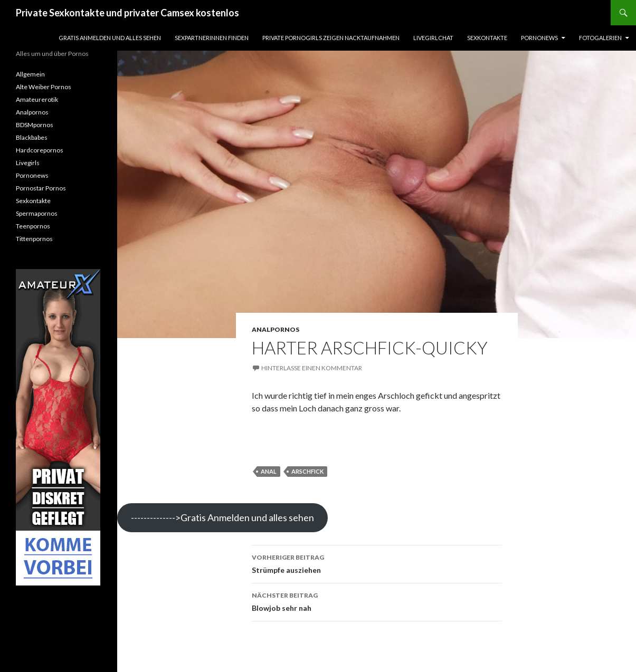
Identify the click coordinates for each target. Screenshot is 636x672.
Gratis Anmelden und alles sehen (110, 38)
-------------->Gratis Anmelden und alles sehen (222, 517)
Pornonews (539, 38)
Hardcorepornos (40, 150)
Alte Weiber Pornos (44, 87)
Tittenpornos (34, 239)
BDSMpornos (35, 125)
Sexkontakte (487, 38)
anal (269, 471)
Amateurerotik (37, 99)
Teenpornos (33, 226)
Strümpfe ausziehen (377, 563)
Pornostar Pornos (41, 188)
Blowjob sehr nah (377, 601)
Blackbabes (32, 137)
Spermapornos (37, 213)
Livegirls (28, 163)
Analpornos (276, 329)
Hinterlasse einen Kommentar (312, 368)
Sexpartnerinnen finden (212, 38)
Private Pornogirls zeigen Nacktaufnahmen (331, 38)
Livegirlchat (433, 38)
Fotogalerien (600, 38)
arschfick (307, 471)
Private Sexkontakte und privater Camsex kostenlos (127, 13)
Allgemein (30, 74)
